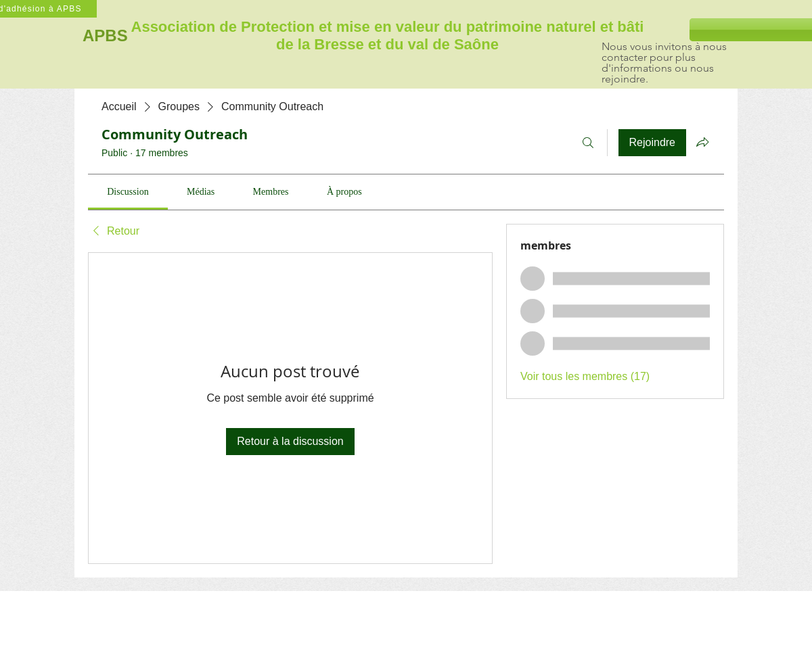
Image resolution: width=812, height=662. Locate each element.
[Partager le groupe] (702, 142)
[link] (128, 192)
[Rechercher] (588, 143)
